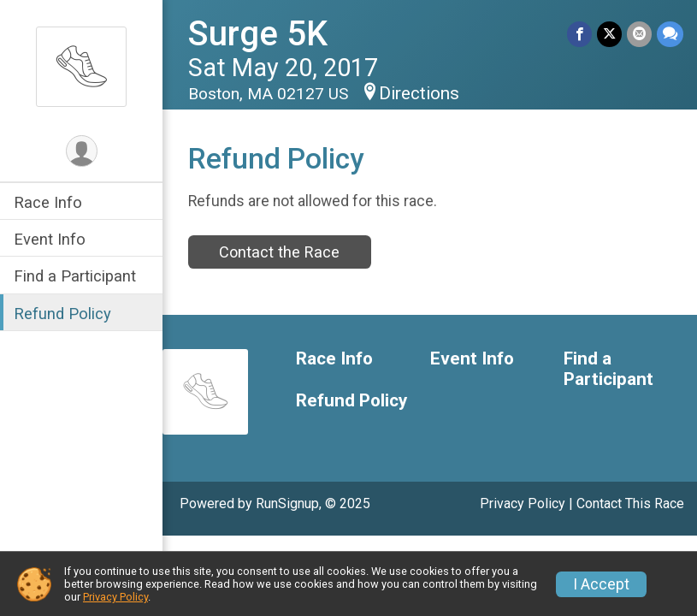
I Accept (601, 584)
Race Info (48, 202)
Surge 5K (258, 34)
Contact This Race (630, 503)
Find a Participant (75, 276)
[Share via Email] (639, 34)
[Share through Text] (670, 34)
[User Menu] (82, 151)
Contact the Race (279, 252)
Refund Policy (62, 314)
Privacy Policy (523, 503)
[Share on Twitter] (609, 34)
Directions (419, 93)
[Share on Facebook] (579, 34)
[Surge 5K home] (81, 66)
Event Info (50, 239)
